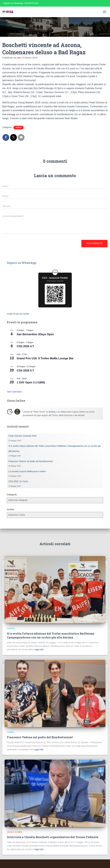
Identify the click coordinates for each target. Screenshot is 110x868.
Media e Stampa (15, 832)
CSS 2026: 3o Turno (18, 481)
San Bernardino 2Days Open (35, 334)
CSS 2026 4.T (25, 346)
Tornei (19, 128)
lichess (52, 412)
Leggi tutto (39, 649)
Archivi (10, 509)
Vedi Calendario (14, 392)
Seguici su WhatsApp (22, 263)
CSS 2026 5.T (25, 371)
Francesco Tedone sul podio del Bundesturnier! (31, 461)
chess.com (66, 412)
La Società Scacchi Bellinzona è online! (27, 471)
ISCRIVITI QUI (31, 3)
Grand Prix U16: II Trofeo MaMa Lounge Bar (45, 358)
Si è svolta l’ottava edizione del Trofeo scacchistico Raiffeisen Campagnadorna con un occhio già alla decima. (51, 635)
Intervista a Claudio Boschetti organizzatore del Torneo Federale (53, 837)
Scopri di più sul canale (18, 314)
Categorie (12, 495)
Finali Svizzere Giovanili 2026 (23, 436)
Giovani (11, 628)
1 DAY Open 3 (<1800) (31, 382)
